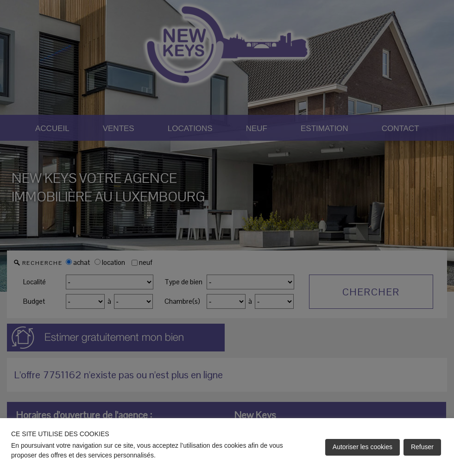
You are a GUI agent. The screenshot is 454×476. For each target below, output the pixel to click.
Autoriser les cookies (363, 447)
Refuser (422, 447)
